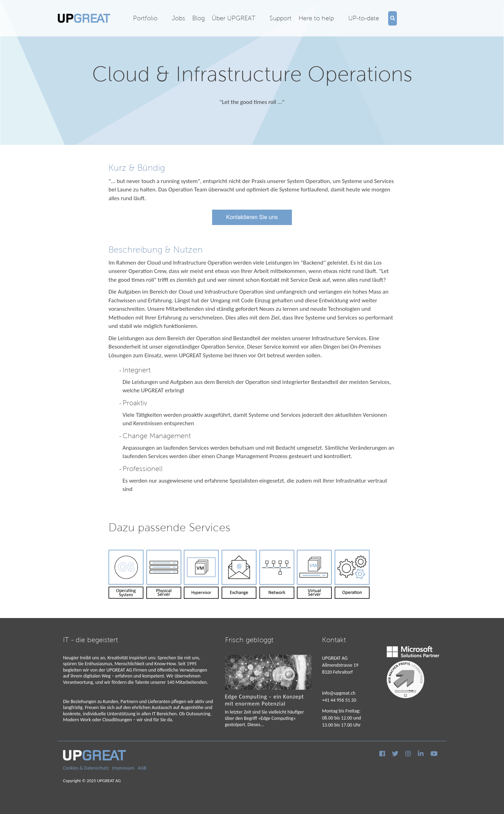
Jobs (178, 18)
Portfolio (145, 18)
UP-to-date (364, 18)
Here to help (316, 18)
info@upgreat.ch (339, 693)
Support (281, 18)
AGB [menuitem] (142, 768)
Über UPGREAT (233, 18)
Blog (198, 18)
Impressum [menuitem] (123, 768)
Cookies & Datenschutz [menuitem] (86, 768)
